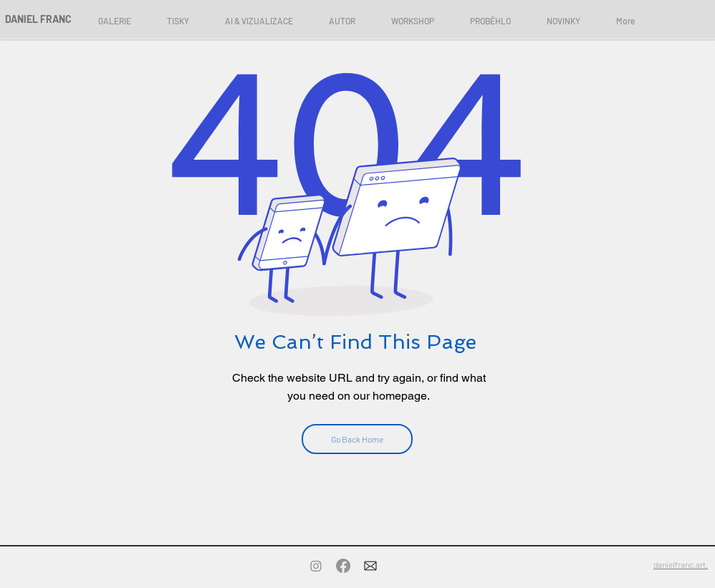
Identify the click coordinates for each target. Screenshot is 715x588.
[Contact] (370, 566)
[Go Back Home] (357, 439)
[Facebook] (343, 566)
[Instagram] (316, 566)
